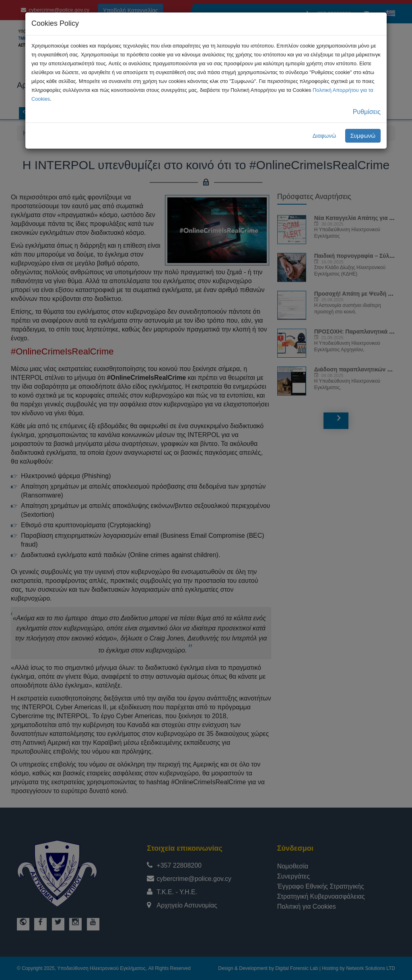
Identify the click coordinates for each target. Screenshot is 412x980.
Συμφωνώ (363, 136)
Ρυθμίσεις (367, 112)
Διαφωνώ (324, 136)
